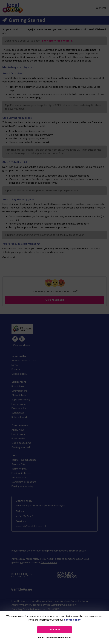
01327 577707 (24, 516)
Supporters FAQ (21, 400)
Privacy (16, 369)
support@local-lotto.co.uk (31, 526)
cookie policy (72, 620)
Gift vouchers (19, 391)
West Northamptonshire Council (60, 601)
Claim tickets (19, 395)
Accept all (54, 630)
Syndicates (18, 413)
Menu (101, 8)
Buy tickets (18, 386)
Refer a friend (19, 417)
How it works (19, 404)
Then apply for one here (57, 41)
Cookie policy (19, 374)
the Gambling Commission (61, 605)
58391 (56, 609)
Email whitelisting (21, 473)
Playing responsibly (23, 486)
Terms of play (19, 469)
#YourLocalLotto (21, 345)
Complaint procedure (24, 482)
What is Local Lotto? (24, 361)
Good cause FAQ (21, 443)
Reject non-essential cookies (55, 638)
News (15, 365)
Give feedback (55, 300)
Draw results (19, 408)
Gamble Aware (49, 562)
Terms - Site (19, 464)
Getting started (21, 447)
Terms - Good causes (24, 460)
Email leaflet (18, 438)
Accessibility (19, 477)
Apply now (18, 430)
